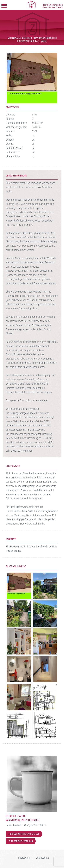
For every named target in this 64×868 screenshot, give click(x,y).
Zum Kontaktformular (21, 841)
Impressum (24, 858)
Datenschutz (42, 858)
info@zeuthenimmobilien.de (24, 834)
